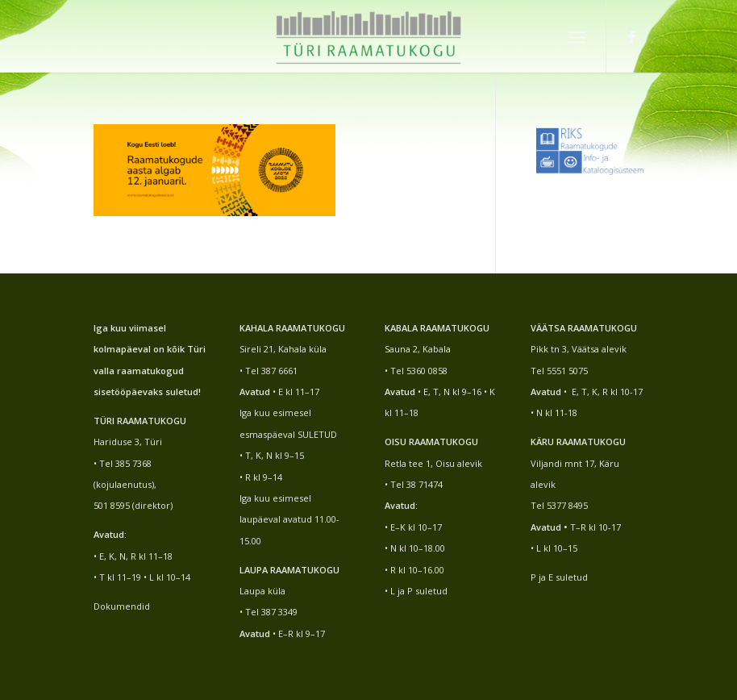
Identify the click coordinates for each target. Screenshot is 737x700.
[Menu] (577, 36)
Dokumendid (122, 606)
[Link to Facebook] (631, 36)
